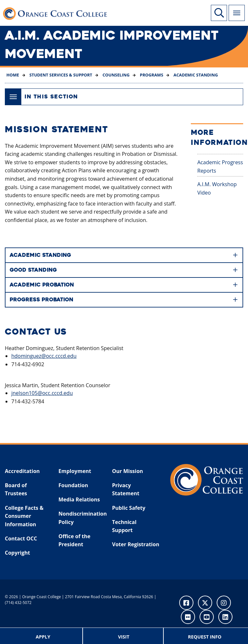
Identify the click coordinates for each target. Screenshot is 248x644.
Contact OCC (21, 538)
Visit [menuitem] (124, 637)
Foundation (73, 485)
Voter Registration (136, 544)
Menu (234, 9)
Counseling (115, 75)
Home (13, 75)
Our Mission (128, 471)
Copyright (17, 553)
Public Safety (129, 508)
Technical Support (124, 526)
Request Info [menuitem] (205, 637)
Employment (75, 471)
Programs (151, 75)
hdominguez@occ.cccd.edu (44, 356)
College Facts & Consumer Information (24, 516)
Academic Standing (195, 75)
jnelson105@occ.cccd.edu (42, 393)
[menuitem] (43, 636)
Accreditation (22, 471)
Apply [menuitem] (43, 637)
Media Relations (79, 499)
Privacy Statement (126, 489)
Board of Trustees (16, 489)
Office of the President (74, 540)
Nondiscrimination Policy (81, 518)
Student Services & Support (60, 75)
